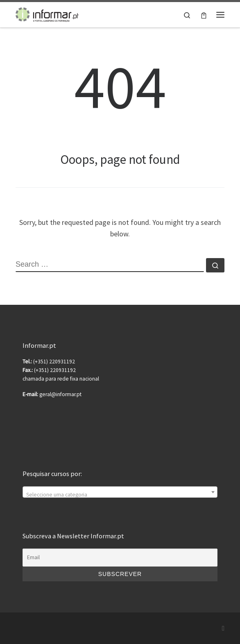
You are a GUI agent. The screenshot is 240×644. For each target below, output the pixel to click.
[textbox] (120, 495)
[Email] (120, 558)
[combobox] (120, 492)
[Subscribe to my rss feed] (223, 628)
